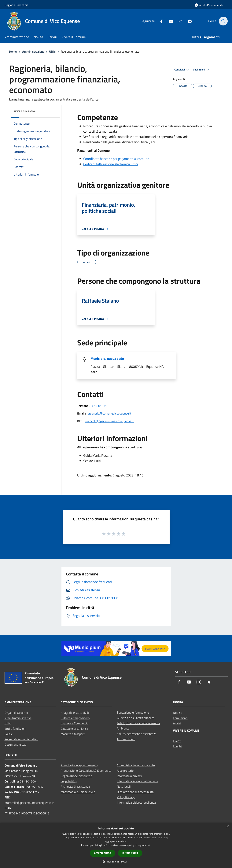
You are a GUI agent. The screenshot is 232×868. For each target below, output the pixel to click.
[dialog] (116, 845)
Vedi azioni (201, 70)
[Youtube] (169, 21)
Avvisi (177, 723)
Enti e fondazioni (15, 729)
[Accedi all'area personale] (209, 5)
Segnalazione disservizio (76, 776)
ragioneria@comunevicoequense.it (109, 413)
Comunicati (180, 718)
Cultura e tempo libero (75, 718)
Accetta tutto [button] (103, 853)
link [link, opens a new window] (149, 845)
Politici (9, 734)
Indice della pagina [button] (25, 111)
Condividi (182, 70)
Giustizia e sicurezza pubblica (136, 718)
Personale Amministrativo (21, 739)
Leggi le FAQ (69, 781)
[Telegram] (188, 21)
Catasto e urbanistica (74, 729)
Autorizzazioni (126, 739)
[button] (116, 862)
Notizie (178, 713)
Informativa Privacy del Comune (137, 781)
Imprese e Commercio (75, 723)
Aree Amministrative (18, 718)
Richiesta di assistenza (75, 787)
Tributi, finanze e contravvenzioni (138, 723)
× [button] (228, 827)
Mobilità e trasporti (73, 734)
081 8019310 (100, 406)
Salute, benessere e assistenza (137, 734)
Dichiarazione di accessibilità (135, 792)
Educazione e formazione (133, 712)
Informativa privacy (129, 776)
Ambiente (123, 728)
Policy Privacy (126, 797)
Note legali (124, 787)
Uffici (53, 51)
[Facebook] (159, 21)
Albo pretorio (125, 771)
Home (13, 51)
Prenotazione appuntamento (79, 765)
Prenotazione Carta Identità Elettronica (86, 771)
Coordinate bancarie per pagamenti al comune (116, 159)
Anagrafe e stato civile (75, 713)
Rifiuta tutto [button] (130, 853)
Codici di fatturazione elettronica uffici (111, 164)
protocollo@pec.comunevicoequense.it (109, 421)
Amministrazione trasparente (136, 765)
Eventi (177, 741)
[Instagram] (178, 21)
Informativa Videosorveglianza (136, 802)
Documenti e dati (16, 745)
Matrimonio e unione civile (78, 792)
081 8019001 (29, 781)
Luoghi (177, 746)
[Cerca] (223, 21)
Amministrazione (33, 51)
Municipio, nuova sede (107, 359)
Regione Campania (17, 5)
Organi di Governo (16, 713)
